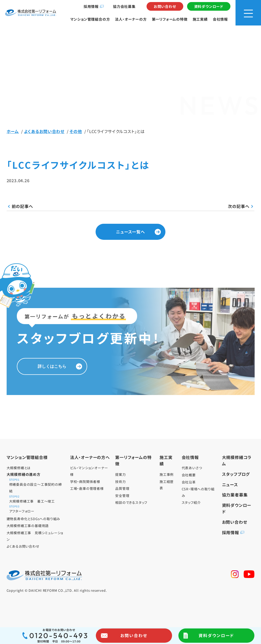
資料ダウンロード (209, 6)
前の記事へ (22, 206)
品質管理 (122, 488)
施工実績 (200, 19)
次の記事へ (239, 206)
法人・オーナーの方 (131, 19)
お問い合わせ (165, 6)
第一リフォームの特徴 (170, 19)
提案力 (120, 474)
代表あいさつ (192, 468)
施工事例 (167, 474)
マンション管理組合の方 (90, 19)
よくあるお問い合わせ (23, 546)
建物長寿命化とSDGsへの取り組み (34, 519)
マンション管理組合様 (27, 457)
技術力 (120, 482)
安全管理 (122, 496)
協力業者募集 (235, 495)
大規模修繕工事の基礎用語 (28, 526)
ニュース (230, 484)
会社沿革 (189, 482)
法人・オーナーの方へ (90, 457)
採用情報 (91, 6)
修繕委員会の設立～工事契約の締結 (37, 486)
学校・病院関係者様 (85, 482)
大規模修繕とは (19, 468)
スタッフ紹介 (191, 502)
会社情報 (220, 19)
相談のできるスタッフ (131, 502)
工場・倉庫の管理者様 (87, 488)
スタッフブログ (236, 474)
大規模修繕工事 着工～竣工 (37, 499)
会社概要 (189, 475)
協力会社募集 (124, 6)
